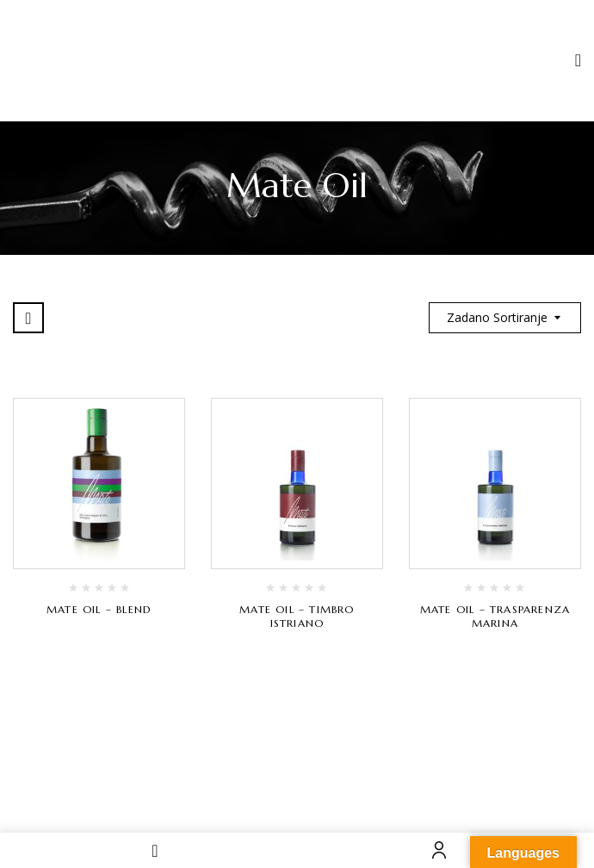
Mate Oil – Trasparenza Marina (495, 616)
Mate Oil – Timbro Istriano (297, 616)
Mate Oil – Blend (99, 609)
